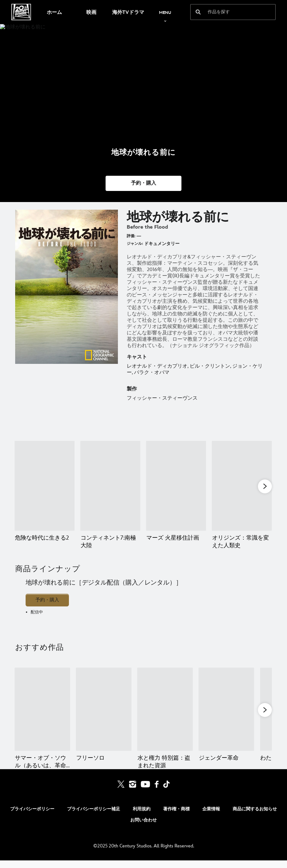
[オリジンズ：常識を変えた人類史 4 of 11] (242, 486)
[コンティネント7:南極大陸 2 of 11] (110, 486)
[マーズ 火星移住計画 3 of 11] (176, 486)
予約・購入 (47, 600)
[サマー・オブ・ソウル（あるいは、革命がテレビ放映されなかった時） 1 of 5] (42, 709)
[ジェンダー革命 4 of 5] (226, 709)
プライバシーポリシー (32, 817)
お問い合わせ (143, 828)
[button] (143, 183)
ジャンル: (135, 244)
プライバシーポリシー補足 (94, 817)
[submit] (198, 12)
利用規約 (142, 817)
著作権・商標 (176, 817)
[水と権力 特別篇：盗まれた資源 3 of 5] (165, 709)
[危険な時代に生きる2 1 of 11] (45, 486)
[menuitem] (54, 12)
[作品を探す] (229, 12)
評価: (131, 236)
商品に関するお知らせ (255, 817)
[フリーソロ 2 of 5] (104, 709)
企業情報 (211, 817)
